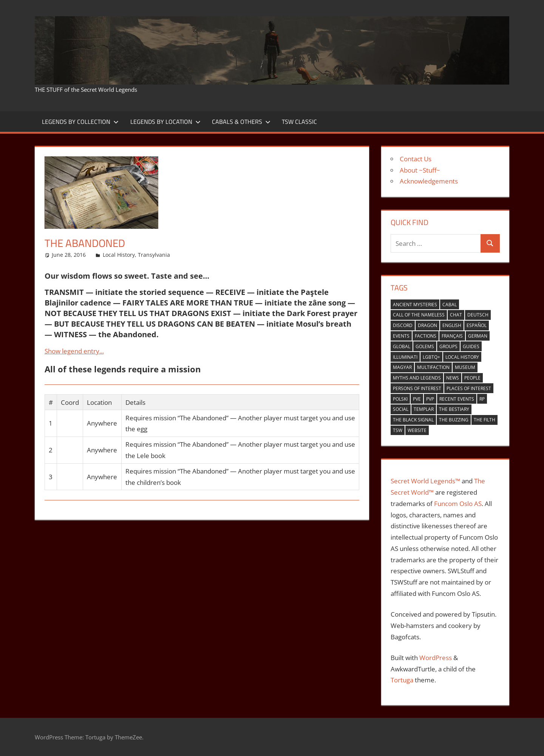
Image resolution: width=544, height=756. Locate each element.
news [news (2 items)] (453, 378)
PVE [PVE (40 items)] (417, 399)
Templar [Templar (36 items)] (424, 409)
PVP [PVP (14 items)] (430, 399)
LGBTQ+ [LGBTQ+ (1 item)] (431, 357)
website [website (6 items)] (417, 430)
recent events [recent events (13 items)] (457, 399)
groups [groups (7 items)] (448, 346)
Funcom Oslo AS (458, 504)
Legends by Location (165, 122)
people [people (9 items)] (472, 378)
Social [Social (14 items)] (401, 409)
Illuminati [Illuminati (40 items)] (405, 357)
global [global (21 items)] (402, 346)
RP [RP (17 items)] (482, 399)
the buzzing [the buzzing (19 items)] (454, 420)
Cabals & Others (241, 122)
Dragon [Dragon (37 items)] (427, 325)
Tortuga (402, 680)
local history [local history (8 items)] (462, 357)
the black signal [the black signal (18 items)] (413, 420)
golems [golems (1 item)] (425, 346)
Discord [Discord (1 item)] (403, 325)
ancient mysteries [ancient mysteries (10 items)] (415, 305)
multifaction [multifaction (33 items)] (433, 367)
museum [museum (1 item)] (465, 367)
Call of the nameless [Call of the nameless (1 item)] (419, 315)
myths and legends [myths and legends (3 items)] (417, 378)
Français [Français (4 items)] (452, 336)
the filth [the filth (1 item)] (484, 420)
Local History (119, 255)
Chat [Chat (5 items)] (456, 315)
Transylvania (154, 255)
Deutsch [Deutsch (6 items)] (478, 315)
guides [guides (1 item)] (471, 346)
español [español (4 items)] (477, 325)
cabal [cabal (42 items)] (450, 305)
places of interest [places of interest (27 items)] (469, 388)
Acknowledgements (429, 181)
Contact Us (416, 159)
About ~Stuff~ (420, 170)
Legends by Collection (80, 122)
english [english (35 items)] (452, 325)
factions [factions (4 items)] (426, 336)
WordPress (436, 658)
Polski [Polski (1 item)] (400, 399)
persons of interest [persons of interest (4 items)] (417, 388)
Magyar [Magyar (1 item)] (402, 367)
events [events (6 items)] (401, 336)
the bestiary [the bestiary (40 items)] (454, 409)
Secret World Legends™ (425, 481)
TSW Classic (299, 122)
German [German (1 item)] (478, 336)
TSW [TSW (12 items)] (398, 430)
